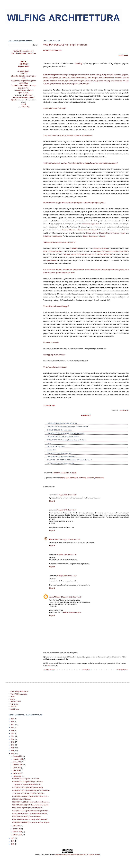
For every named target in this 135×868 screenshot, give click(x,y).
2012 (13, 742)
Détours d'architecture (91, 236)
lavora (31, 90)
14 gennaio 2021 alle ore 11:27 (71, 597)
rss (17, 53)
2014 (13, 736)
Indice (12, 697)
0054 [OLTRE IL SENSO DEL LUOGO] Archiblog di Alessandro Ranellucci (69, 460)
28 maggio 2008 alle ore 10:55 (70, 540)
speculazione (23, 93)
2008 (13, 754)
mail (13, 53)
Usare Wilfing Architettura (19, 694)
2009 (13, 751)
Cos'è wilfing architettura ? (23, 51)
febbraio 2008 (17, 832)
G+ (35, 53)
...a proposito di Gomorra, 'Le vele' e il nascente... (29, 793)
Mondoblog (100, 478)
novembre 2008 (18, 759)
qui (49, 665)
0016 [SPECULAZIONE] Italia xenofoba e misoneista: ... (31, 796)
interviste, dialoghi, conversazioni (23, 76)
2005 (13, 844)
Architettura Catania (69, 254)
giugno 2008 (17, 773)
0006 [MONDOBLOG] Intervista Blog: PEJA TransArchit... (31, 790)
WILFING (26, 107)
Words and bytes (52, 450)
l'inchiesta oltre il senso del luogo (23, 85)
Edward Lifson (91, 233)
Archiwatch (74, 248)
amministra (21, 90)
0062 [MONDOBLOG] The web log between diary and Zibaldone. (67, 440)
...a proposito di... (23, 71)
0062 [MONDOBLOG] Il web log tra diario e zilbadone (63, 437)
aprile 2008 (17, 826)
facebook (23, 53)
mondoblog (23, 83)
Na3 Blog (80, 254)
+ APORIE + (23, 64)
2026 (13, 719)
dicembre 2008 (18, 756)
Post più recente (49, 669)
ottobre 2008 (17, 762)
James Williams (55, 597)
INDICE (23, 62)
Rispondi (52, 501)
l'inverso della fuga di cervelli (23, 97)
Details (103, 236)
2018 (13, 728)
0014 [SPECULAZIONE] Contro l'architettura (27, 816)
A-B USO (23, 74)
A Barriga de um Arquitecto (86, 230)
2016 (13, 731)
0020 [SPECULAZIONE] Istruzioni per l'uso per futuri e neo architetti (68, 427)
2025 (13, 722)
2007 (13, 838)
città (23, 78)
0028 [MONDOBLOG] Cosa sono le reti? (59, 453)
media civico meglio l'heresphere (23, 81)
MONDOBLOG (124, 411)
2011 (13, 745)
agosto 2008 (17, 768)
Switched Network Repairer (72, 613)
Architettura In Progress (103, 251)
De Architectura (90, 254)
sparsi (23, 104)
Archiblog (82, 478)
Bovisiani (115, 251)
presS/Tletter (52, 260)
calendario (28, 95)
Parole (49, 443)
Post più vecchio (123, 669)
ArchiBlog (78, 64)
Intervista (91, 478)
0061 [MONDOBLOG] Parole (56, 447)
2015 (13, 733)
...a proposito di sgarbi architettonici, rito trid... (27, 785)
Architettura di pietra (100, 248)
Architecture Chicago (118, 233)
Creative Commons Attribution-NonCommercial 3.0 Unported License (77, 854)
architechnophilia (103, 233)
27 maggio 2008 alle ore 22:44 (66, 510)
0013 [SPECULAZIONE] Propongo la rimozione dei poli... (31, 822)
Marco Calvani (54, 540)
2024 (13, 725)
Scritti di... (14, 707)
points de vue (23, 88)
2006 (13, 841)
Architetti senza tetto (104, 254)
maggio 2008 (17, 776)
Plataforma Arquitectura (90, 224)
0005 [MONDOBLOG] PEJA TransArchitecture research (31, 805)
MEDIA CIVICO (16, 702)
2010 (13, 748)
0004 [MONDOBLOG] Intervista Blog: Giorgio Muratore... (31, 811)
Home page (86, 669)
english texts (23, 66)
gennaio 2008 (17, 835)
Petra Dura (123, 251)
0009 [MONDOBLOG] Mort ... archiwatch (59, 430)
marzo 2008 (17, 829)
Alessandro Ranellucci (69, 478)
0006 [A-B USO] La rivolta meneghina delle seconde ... (30, 814)
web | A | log (14, 704)
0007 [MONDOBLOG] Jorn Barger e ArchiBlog (61, 463)
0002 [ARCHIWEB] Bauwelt (21, 799)
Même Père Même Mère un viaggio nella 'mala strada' (30, 819)
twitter (30, 53)
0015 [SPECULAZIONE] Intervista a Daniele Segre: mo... (31, 802)
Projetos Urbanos (68, 230)
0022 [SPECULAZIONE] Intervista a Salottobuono (62, 423)
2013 (13, 739)
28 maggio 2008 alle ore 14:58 (66, 554)
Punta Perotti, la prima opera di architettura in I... (28, 808)
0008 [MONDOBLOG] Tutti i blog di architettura (61, 457)
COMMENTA (86, 416)
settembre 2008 (18, 765)
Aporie (13, 699)
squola (13, 100)
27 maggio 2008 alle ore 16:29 (66, 495)
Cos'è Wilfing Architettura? (19, 692)
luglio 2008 (16, 771)
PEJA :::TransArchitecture (53, 251)
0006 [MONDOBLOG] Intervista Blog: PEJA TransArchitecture (66, 433)
